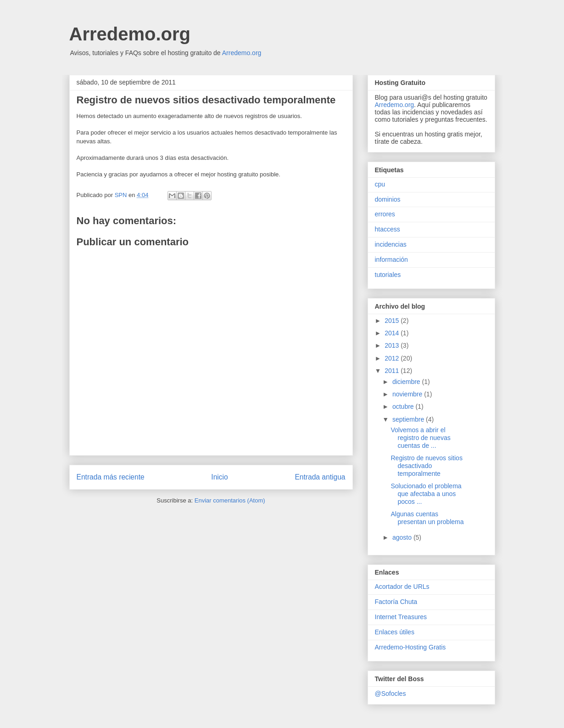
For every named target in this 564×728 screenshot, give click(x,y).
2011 (393, 371)
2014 (393, 333)
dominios (388, 199)
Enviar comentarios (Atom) (230, 500)
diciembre (407, 382)
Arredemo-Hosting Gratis (410, 647)
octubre (404, 406)
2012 (393, 358)
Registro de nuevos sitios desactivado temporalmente (426, 466)
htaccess (388, 229)
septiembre (409, 419)
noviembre (408, 394)
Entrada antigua (320, 477)
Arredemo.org (130, 34)
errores (385, 214)
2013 (393, 345)
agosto (403, 537)
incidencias (391, 244)
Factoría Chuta (396, 602)
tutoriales (388, 275)
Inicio (219, 477)
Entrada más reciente (111, 477)
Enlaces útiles (395, 632)
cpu (380, 184)
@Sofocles (391, 694)
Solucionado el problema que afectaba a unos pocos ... (426, 494)
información (391, 260)
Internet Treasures (401, 617)
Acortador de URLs (402, 587)
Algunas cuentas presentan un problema (427, 518)
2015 (393, 321)
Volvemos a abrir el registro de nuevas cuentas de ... (420, 438)
